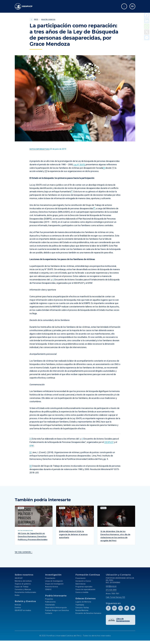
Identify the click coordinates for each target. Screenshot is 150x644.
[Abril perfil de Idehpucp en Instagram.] (121, 609)
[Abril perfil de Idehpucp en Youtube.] (133, 609)
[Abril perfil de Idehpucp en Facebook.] (108, 609)
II (53, 280)
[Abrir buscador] (124, 6)
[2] (31, 452)
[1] (104, 168)
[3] (31, 466)
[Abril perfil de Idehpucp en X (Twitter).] (127, 609)
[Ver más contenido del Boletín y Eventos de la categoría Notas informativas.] (39, 149)
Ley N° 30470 (80, 164)
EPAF (32, 446)
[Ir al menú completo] (132, 6)
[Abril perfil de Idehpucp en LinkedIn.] (114, 609)
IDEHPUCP (109, 442)
